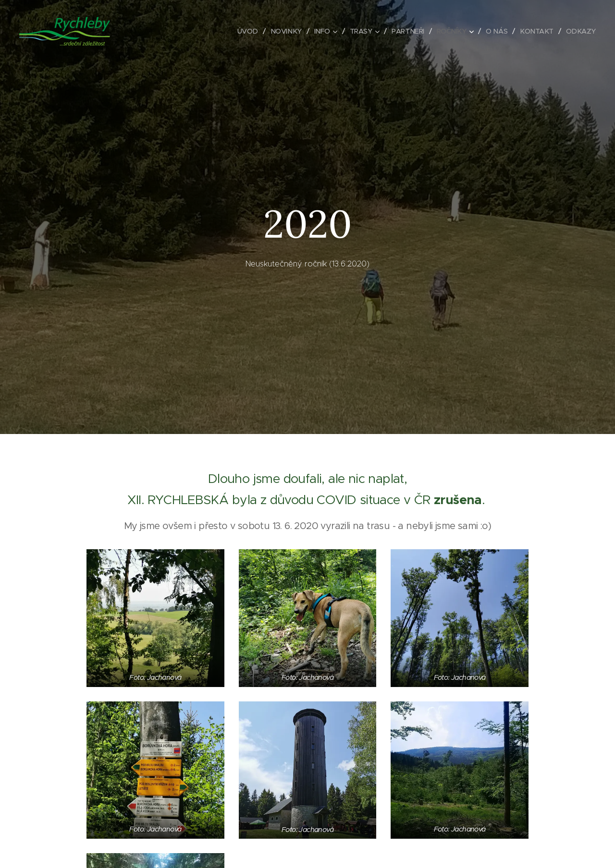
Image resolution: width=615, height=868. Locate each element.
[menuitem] (239, 31)
